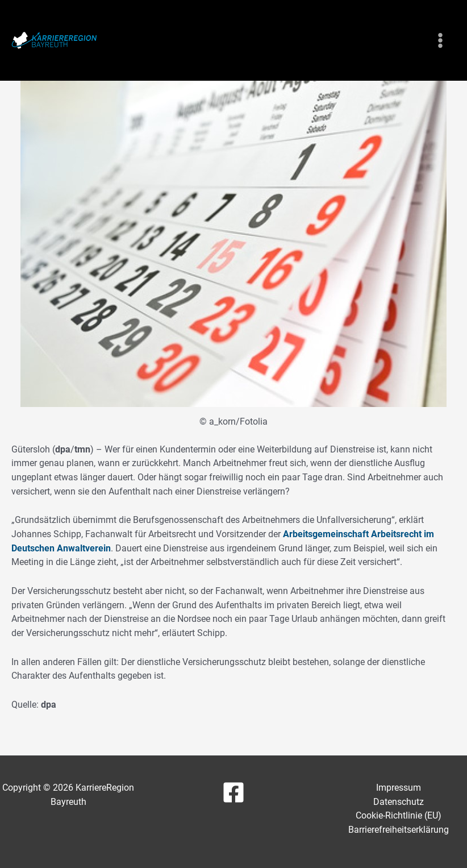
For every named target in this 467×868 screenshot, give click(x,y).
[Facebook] (233, 792)
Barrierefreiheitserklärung (399, 830)
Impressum (399, 788)
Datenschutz (399, 802)
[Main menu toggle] (440, 41)
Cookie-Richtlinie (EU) (399, 815)
